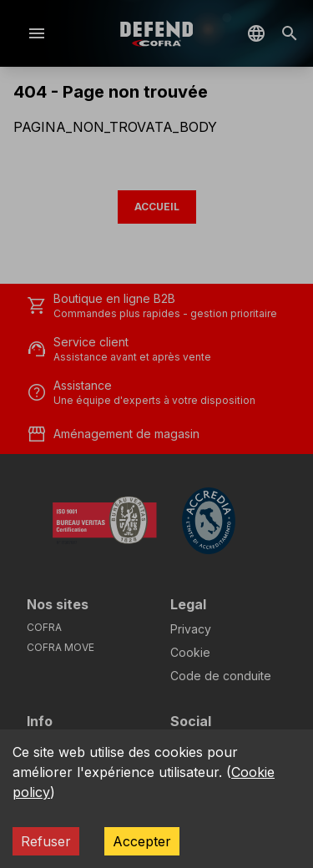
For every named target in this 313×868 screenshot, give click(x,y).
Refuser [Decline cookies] (46, 841)
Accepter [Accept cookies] (142, 841)
